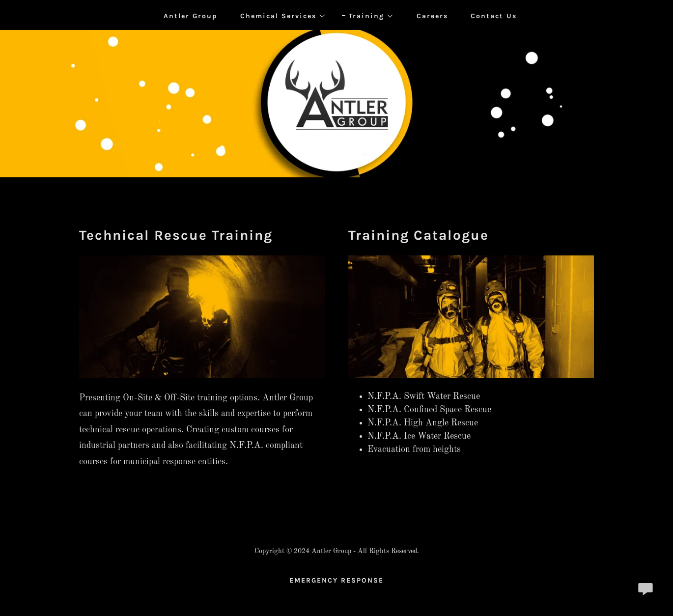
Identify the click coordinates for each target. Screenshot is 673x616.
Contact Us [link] (494, 16)
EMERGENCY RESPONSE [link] (336, 580)
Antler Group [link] (191, 16)
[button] (280, 16)
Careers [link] (432, 16)
